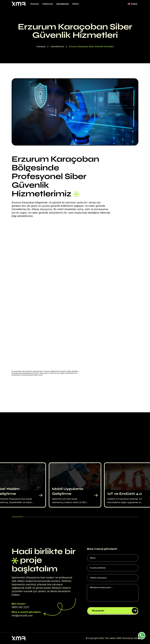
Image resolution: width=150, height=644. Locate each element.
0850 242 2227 (20, 607)
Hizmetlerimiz (63, 4)
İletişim (76, 4)
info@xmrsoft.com (22, 616)
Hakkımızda (48, 4)
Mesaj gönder (115, 611)
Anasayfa (35, 4)
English (133, 4)
